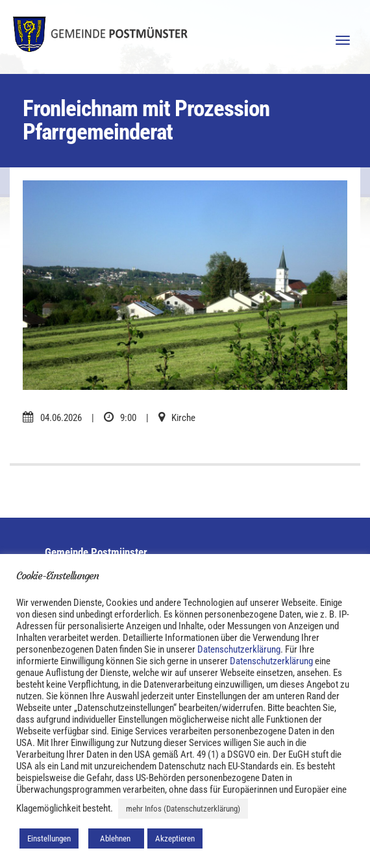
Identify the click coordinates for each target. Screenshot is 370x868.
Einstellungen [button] (49, 838)
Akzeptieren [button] (175, 838)
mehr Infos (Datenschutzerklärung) (183, 809)
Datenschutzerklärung (239, 649)
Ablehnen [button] (116, 838)
